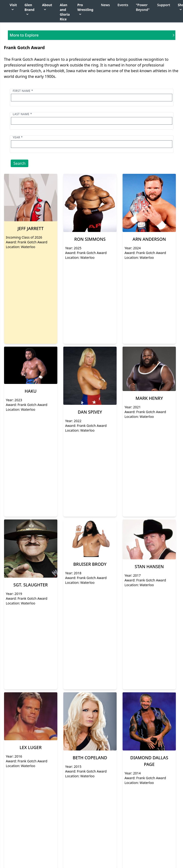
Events (123, 5)
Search (20, 163)
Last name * (22, 114)
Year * (18, 137)
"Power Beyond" (143, 7)
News (105, 5)
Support (164, 5)
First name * (23, 91)
